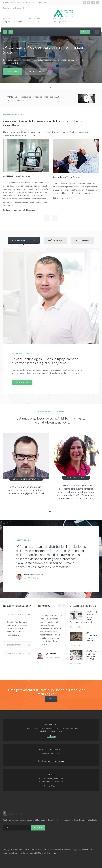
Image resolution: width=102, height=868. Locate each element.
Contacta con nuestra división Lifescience (19, 210)
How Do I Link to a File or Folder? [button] (19, 614)
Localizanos (51, 736)
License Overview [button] (19, 645)
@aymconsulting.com (56, 761)
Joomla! (6, 853)
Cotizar (85, 32)
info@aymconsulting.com (13, 22)
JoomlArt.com (87, 850)
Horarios (57, 19)
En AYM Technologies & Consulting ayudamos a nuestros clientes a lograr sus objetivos (45, 361)
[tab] (18, 614)
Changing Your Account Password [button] (19, 653)
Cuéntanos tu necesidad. (63, 198)
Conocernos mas (22, 382)
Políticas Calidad (55, 240)
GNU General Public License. (46, 853)
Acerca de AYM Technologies (24, 240)
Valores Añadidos (83, 240)
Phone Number (34, 19)
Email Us (7, 19)
